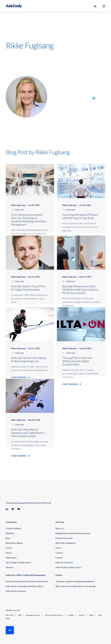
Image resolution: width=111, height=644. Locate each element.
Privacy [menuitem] (82, 615)
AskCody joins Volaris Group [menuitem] (68, 567)
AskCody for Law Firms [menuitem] (16, 591)
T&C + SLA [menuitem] (10, 615)
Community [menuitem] (11, 522)
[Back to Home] (14, 6)
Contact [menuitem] (59, 553)
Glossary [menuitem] (10, 567)
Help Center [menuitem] (11, 558)
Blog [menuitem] (8, 538)
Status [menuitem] (9, 553)
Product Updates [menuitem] (13, 528)
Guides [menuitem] (59, 575)
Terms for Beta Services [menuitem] (54, 615)
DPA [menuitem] (20, 615)
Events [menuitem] (9, 548)
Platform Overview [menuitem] (64, 538)
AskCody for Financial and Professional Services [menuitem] (27, 581)
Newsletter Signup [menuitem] (14, 543)
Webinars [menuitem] (10, 533)
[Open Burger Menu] (104, 6)
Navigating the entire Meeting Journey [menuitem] (73, 533)
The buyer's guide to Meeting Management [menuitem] (75, 581)
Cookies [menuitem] (71, 615)
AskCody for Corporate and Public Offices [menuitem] (25, 586)
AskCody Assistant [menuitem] (64, 562)
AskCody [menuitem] (60, 522)
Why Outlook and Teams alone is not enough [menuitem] (76, 586)
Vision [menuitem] (58, 548)
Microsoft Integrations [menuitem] (66, 543)
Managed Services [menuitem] (33, 615)
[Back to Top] (10, 630)
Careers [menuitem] (59, 558)
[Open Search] (95, 6)
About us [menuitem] (60, 528)
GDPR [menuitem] (91, 615)
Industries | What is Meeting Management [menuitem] (26, 575)
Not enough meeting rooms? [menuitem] (18, 562)
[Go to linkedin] (94, 98)
